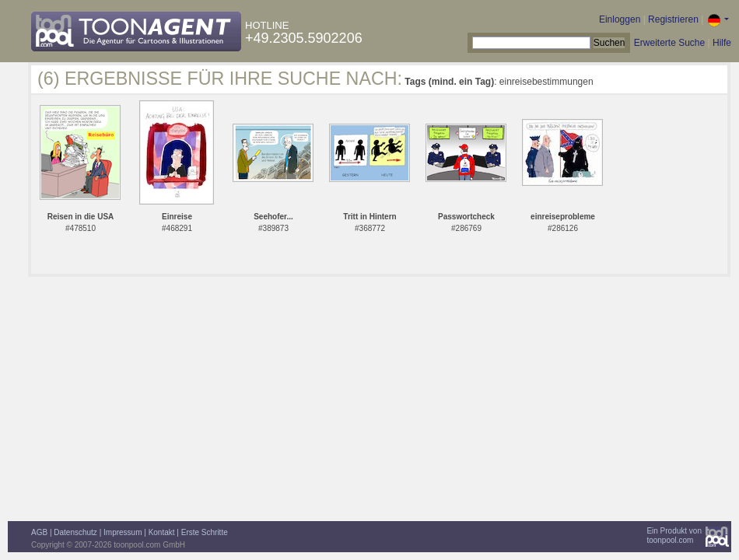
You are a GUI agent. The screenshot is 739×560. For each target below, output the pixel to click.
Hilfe (722, 43)
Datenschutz (75, 532)
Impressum (123, 532)
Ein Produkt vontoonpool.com (674, 535)
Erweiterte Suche (669, 43)
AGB (39, 532)
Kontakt (162, 532)
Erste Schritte (205, 532)
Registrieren (673, 19)
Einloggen (620, 19)
